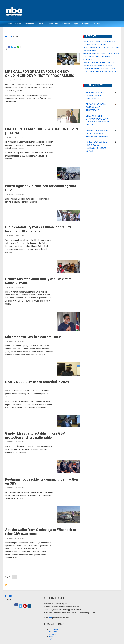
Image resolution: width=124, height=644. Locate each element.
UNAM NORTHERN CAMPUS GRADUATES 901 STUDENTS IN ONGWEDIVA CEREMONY (101, 56)
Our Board (53, 634)
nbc (9, 596)
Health (41, 24)
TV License (53, 632)
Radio (51, 637)
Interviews (66, 24)
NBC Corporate (54, 629)
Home (9, 24)
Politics (18, 24)
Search (97, 24)
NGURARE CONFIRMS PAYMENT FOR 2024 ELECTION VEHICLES (95, 96)
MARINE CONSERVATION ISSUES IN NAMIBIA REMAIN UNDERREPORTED (98, 133)
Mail (50, 639)
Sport (76, 24)
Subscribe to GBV (6, 585)
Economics (30, 24)
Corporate (86, 24)
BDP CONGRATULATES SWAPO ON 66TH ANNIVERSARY (96, 107)
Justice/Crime (53, 24)
